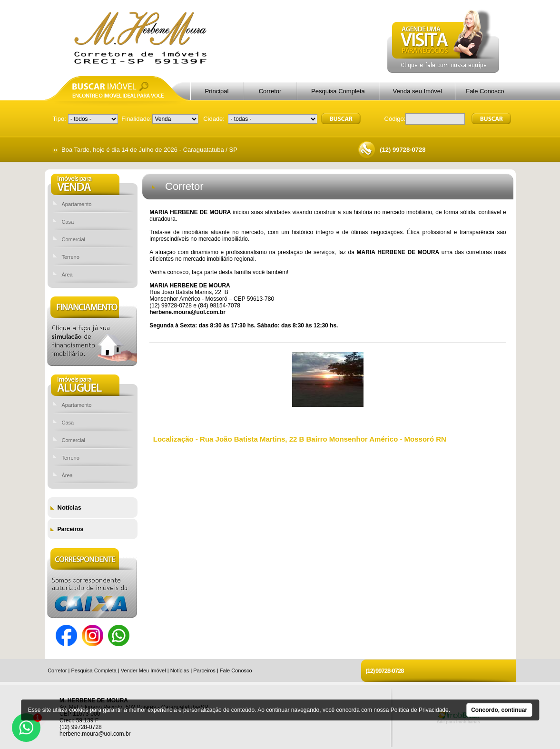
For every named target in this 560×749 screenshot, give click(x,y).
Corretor (270, 91)
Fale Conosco (485, 91)
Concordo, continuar (499, 710)
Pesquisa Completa (338, 91)
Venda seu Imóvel (418, 91)
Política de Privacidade (420, 710)
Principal (217, 91)
